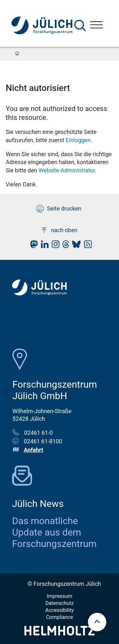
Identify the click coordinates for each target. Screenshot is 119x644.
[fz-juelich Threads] (64, 246)
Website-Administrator (67, 170)
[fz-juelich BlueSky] (75, 246)
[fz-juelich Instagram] (54, 246)
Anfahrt (33, 450)
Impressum (60, 596)
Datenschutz (60, 603)
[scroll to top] (97, 622)
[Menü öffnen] (96, 26)
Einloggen (78, 140)
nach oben (59, 230)
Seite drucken (59, 209)
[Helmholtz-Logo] (60, 633)
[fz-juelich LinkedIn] (43, 246)
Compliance (60, 617)
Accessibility (60, 610)
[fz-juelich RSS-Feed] (86, 246)
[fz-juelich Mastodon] (32, 246)
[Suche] (80, 25)
